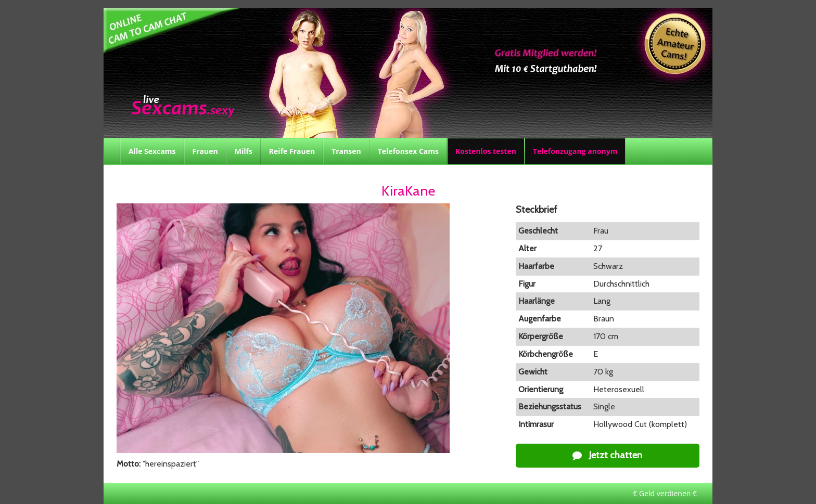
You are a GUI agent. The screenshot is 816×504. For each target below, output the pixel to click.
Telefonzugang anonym (575, 151)
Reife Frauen (292, 151)
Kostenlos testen (486, 151)
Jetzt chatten (607, 455)
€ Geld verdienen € (665, 493)
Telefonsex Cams (408, 151)
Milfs (244, 151)
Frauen (205, 151)
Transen (346, 151)
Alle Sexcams (152, 151)
